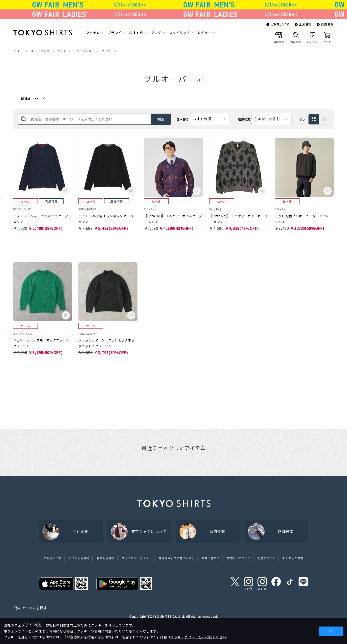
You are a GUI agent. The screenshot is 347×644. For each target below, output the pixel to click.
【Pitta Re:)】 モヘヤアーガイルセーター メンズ (173, 219)
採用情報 (327, 24)
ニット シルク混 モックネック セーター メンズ (42, 219)
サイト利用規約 (79, 558)
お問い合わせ (210, 558)
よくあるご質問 (293, 558)
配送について (266, 558)
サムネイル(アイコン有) (324, 119)
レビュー (205, 33)
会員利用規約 (106, 558)
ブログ (156, 33)
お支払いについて (239, 558)
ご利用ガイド (280, 24)
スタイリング (180, 33)
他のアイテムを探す (31, 608)
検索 (161, 119)
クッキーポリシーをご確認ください (198, 637)
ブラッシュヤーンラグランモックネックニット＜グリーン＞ (106, 343)
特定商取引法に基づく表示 (176, 558)
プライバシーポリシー (136, 558)
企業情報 (305, 24)
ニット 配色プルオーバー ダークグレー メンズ (303, 219)
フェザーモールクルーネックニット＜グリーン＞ (41, 343)
